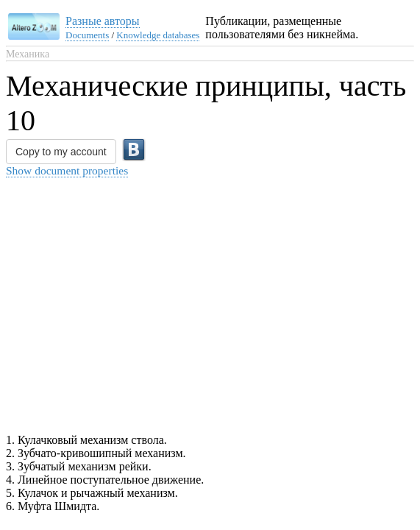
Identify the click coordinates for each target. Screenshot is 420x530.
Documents (87, 35)
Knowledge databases (158, 35)
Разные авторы (103, 21)
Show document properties (67, 170)
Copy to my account (61, 152)
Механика (28, 54)
